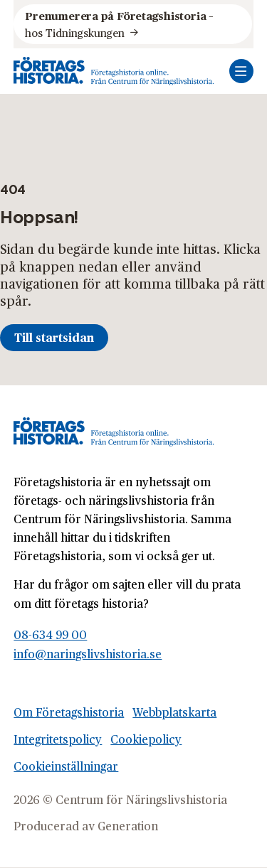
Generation (128, 826)
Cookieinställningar (66, 766)
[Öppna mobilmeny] (241, 71)
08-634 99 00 (50, 634)
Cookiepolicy (146, 739)
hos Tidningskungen (120, 23)
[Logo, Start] (114, 71)
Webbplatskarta (174, 712)
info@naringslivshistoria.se (88, 654)
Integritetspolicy (58, 739)
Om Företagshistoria (69, 712)
